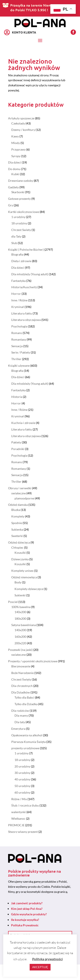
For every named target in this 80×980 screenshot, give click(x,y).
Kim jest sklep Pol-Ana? (27, 909)
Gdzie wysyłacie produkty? (29, 914)
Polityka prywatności (47, 959)
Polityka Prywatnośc (25, 925)
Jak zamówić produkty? (27, 903)
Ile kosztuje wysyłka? (25, 920)
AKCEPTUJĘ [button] (40, 967)
